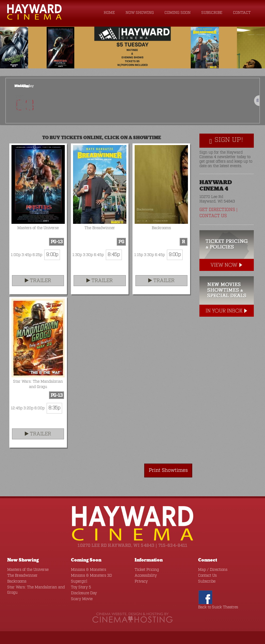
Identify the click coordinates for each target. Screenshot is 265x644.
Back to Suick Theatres (218, 607)
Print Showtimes (168, 470)
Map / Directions (213, 570)
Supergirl (79, 581)
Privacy (141, 581)
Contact (242, 13)
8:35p (54, 408)
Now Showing (140, 13)
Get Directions (217, 210)
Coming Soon (178, 13)
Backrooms (17, 581)
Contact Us (213, 216)
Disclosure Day (84, 593)
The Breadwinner (22, 576)
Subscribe (212, 13)
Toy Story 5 (81, 587)
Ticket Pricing (147, 570)
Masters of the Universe (28, 570)
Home (109, 13)
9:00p (52, 255)
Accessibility (146, 576)
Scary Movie (82, 599)
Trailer (38, 281)
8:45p (114, 255)
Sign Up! (226, 140)
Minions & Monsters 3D (91, 576)
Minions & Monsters (89, 570)
